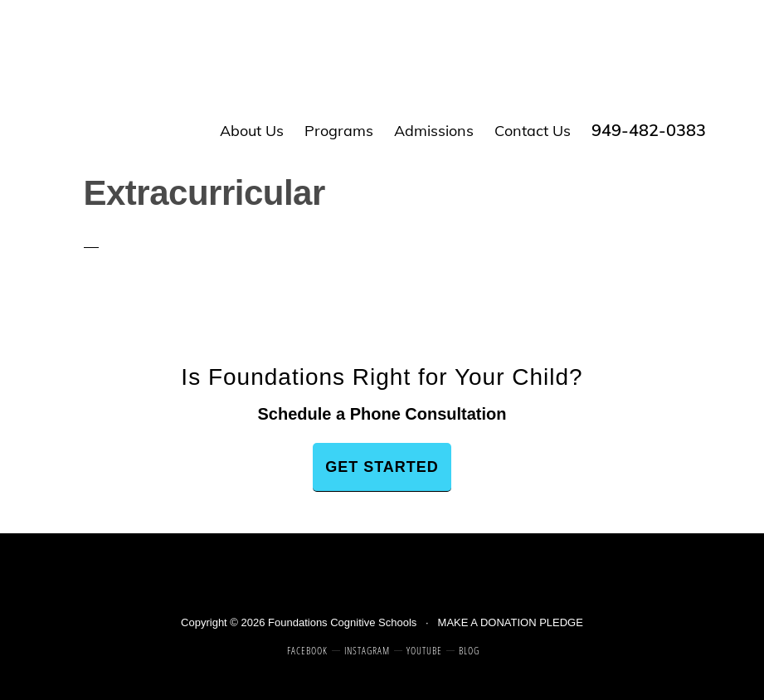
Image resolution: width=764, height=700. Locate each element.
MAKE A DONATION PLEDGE (511, 622)
